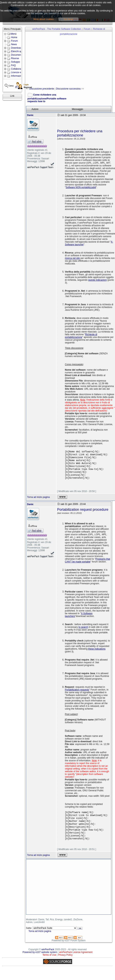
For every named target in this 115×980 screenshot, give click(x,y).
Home (14, 37)
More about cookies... (45, 19)
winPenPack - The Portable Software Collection (57, 29)
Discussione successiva (68, 89)
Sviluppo (16, 62)
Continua (68, 19)
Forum (14, 41)
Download (16, 48)
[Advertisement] (68, 60)
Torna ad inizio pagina (38, 501)
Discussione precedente (42, 89)
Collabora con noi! (20, 69)
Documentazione (20, 55)
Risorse (15, 58)
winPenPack (48, 957)
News (14, 44)
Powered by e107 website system (40, 960)
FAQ (13, 65)
